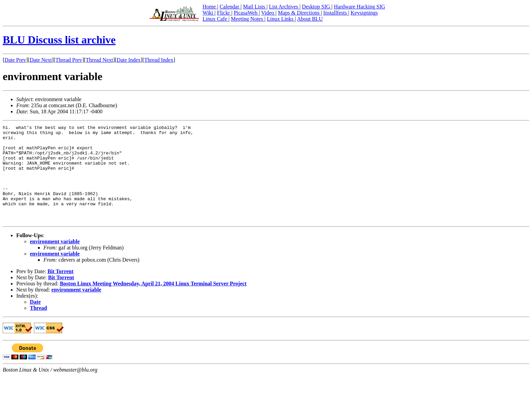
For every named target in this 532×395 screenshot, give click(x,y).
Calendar (230, 7)
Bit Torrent (61, 291)
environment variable (55, 261)
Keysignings (364, 13)
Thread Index (159, 60)
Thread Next (99, 60)
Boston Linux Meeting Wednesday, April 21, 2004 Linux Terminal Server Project (153, 303)
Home (210, 7)
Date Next (41, 60)
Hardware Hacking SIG (359, 7)
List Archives (284, 7)
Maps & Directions (299, 13)
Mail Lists (255, 7)
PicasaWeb (246, 13)
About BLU (310, 19)
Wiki (208, 13)
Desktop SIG (317, 7)
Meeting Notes (248, 19)
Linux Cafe (215, 19)
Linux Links (281, 19)
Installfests (336, 13)
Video (268, 13)
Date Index (129, 60)
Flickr (224, 13)
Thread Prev (69, 60)
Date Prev (15, 60)
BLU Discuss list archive (59, 40)
